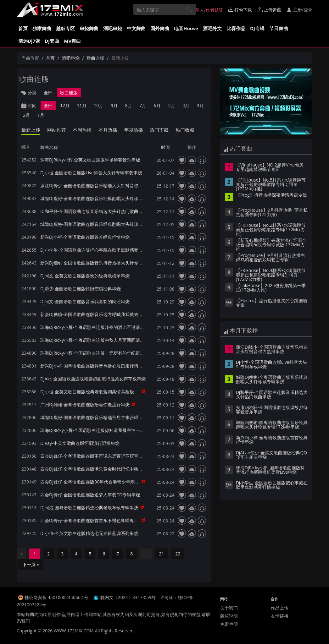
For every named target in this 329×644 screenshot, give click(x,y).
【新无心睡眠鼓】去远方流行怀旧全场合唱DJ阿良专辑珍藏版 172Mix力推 (271, 245)
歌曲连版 (95, 58)
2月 (26, 115)
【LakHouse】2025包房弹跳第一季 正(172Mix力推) (271, 288)
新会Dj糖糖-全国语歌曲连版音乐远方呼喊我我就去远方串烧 (98, 314)
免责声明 (229, 624)
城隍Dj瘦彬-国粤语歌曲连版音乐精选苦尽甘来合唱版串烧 (96, 417)
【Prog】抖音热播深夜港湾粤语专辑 (271, 195)
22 (178, 554)
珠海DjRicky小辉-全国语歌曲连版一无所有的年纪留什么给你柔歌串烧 (108, 353)
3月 (200, 105)
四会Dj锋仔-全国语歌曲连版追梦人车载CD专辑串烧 (90, 495)
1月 (41, 115)
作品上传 (280, 608)
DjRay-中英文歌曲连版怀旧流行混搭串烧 (80, 443)
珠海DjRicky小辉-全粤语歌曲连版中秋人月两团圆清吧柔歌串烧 (101, 340)
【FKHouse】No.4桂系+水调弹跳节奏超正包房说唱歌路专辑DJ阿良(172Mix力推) (271, 275)
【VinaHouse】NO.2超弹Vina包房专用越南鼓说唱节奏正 (270, 167)
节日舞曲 (279, 28)
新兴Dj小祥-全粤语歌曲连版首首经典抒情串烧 (85, 237)
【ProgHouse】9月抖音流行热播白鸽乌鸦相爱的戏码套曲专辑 (270, 258)
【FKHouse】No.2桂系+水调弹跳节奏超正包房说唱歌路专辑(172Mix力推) (271, 230)
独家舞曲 (42, 28)
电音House (186, 28)
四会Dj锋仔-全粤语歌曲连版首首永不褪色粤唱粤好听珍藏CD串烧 (103, 520)
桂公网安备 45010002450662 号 (57, 597)
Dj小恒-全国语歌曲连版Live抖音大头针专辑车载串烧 (91, 173)
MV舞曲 (72, 41)
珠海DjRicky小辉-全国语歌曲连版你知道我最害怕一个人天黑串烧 (103, 430)
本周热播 (82, 130)
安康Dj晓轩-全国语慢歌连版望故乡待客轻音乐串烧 (272, 410)
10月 (98, 105)
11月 (82, 105)
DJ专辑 (257, 28)
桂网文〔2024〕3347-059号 (128, 597)
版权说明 (229, 616)
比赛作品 (236, 28)
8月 (129, 105)
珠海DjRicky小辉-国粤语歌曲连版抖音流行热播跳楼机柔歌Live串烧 (270, 470)
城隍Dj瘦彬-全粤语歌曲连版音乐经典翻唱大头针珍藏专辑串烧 (100, 198)
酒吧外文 (212, 28)
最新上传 (31, 130)
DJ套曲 (52, 41)
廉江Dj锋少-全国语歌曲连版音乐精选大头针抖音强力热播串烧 (100, 186)
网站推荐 (57, 130)
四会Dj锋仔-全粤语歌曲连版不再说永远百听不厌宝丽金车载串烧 (103, 456)
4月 (186, 105)
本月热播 (108, 130)
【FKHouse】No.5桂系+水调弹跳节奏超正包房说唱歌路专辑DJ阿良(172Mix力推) (271, 185)
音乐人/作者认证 (204, 10)
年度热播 (134, 130)
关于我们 (229, 608)
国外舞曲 (160, 28)
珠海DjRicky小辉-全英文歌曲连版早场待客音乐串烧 (90, 160)
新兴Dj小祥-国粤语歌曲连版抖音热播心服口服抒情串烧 (94, 366)
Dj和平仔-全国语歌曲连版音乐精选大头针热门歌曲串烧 (94, 211)
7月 (143, 105)
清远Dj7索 (29, 41)
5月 (172, 105)
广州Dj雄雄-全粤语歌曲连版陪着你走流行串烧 (85, 404)
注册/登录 (299, 10)
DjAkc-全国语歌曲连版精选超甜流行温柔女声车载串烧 (93, 379)
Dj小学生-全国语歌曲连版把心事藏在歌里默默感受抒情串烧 (98, 250)
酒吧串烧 (113, 28)
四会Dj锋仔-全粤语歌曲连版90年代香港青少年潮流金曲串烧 (98, 482)
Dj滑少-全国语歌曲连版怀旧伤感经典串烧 (81, 289)
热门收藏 (185, 130)
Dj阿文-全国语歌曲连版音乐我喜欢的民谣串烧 (85, 301)
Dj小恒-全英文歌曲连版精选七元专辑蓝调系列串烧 (89, 533)
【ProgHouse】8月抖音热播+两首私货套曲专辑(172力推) (272, 213)
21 (161, 554)
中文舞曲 (136, 28)
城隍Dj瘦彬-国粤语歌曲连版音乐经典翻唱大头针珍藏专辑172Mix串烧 (108, 224)
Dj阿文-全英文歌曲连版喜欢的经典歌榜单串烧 (85, 276)
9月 (114, 105)
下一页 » (31, 564)
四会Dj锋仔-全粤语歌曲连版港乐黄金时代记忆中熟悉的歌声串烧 (103, 469)
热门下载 (159, 130)
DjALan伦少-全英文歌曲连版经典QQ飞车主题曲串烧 (272, 455)
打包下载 (240, 10)
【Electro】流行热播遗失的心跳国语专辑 (272, 303)
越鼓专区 (65, 28)
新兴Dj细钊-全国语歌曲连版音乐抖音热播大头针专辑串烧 (96, 263)
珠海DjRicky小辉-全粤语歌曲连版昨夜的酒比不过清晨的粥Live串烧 (105, 327)
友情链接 (280, 616)
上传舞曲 (269, 10)
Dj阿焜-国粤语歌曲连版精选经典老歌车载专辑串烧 (89, 508)
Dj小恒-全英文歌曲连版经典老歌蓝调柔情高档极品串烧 (94, 392)
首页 (23, 28)
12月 (65, 105)
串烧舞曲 (89, 28)
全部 (48, 93)
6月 (157, 105)
